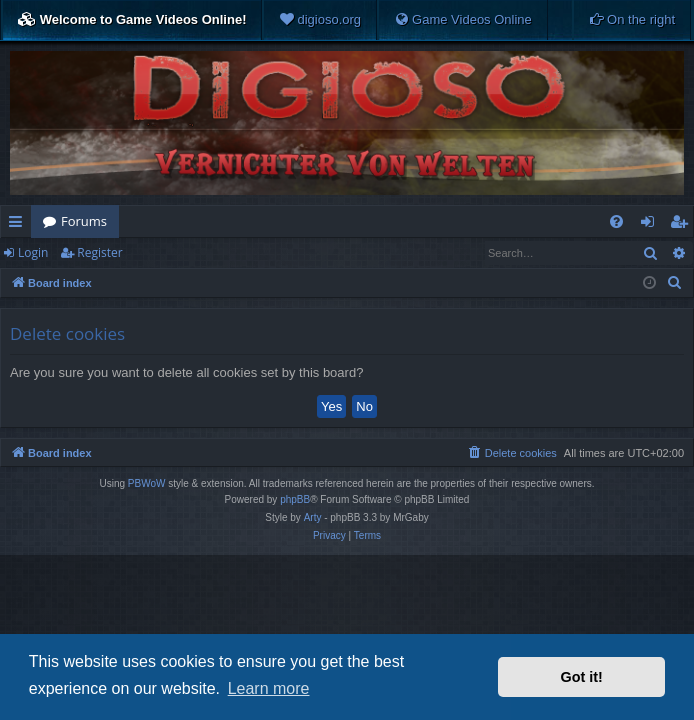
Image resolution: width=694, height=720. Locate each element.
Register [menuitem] (683, 225)
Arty (313, 517)
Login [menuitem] (651, 225)
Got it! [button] (582, 677)
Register (99, 252)
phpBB (295, 499)
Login (33, 252)
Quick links (19, 225)
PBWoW (147, 483)
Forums (84, 221)
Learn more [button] (269, 688)
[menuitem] (320, 20)
